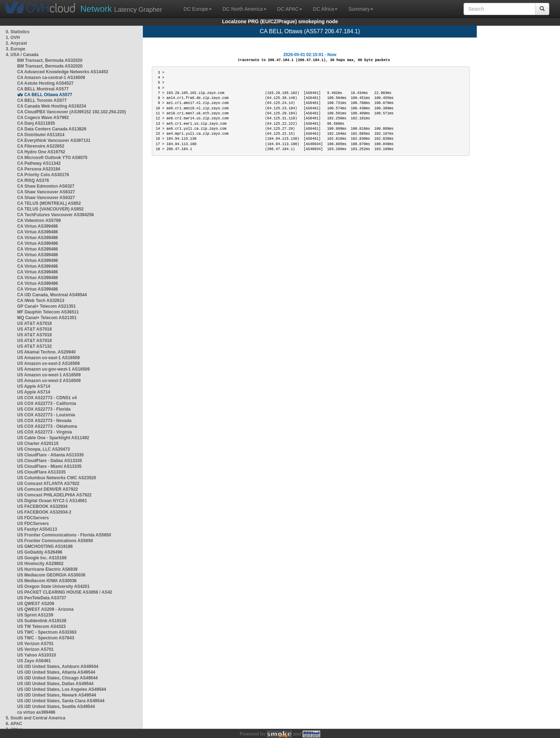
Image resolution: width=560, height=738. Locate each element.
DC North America (244, 9)
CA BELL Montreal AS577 (43, 89)
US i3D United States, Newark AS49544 (57, 695)
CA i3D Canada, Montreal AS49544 (52, 295)
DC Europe (198, 9)
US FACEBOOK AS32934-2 (44, 512)
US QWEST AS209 (36, 604)
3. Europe (16, 49)
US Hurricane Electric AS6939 (47, 569)
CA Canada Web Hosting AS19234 (52, 106)
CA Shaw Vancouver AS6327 (46, 192)
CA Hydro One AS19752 (41, 152)
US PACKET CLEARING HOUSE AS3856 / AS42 (65, 592)
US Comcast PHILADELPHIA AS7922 (54, 495)
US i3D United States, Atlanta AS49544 (56, 672)
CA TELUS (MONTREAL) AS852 (49, 203)
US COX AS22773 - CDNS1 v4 (47, 398)
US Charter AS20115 (38, 444)
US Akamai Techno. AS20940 (46, 352)
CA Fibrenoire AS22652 (41, 146)
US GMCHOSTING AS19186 (45, 546)
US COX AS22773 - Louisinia (46, 415)
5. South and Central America (36, 718)
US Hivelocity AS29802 (40, 564)
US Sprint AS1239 (35, 615)
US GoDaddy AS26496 (40, 552)
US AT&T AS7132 (34, 346)
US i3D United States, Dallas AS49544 (55, 684)
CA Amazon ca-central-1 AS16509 (51, 78)
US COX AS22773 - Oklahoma (47, 426)
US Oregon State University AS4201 (53, 586)
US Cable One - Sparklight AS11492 (53, 438)
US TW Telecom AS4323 (41, 626)
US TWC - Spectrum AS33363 (47, 632)
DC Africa (325, 9)
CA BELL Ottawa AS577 (48, 95)
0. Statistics (18, 32)
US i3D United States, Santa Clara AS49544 (61, 701)
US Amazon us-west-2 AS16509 (49, 381)
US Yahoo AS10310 (37, 655)
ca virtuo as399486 (36, 712)
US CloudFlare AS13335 (41, 472)
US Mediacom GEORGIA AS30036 (51, 575)
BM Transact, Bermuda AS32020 (50, 60)
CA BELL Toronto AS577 (42, 100)
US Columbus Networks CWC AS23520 (57, 478)
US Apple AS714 (34, 386)
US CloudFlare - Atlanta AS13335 (51, 455)
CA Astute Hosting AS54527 (45, 83)
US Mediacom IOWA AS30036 (47, 581)
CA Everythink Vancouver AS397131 (54, 140)
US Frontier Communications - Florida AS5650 (64, 535)
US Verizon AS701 (35, 644)
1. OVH (13, 38)
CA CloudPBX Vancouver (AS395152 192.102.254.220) (71, 112)
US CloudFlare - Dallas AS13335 (50, 461)
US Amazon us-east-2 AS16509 (48, 363)
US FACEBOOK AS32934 (42, 506)
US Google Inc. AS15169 (42, 558)
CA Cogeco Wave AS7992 (43, 118)
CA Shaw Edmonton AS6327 (46, 186)
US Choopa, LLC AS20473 (44, 449)
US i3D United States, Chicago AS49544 (57, 678)
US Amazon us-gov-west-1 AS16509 (53, 369)
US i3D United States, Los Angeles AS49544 (62, 689)
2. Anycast (16, 43)
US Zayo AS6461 (34, 661)
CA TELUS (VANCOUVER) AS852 (50, 209)
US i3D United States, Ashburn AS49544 (58, 667)
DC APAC (290, 9)
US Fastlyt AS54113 (37, 529)
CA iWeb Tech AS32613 (41, 301)
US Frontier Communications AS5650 (55, 541)
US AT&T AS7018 (34, 323)
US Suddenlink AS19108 (42, 621)
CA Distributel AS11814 (41, 135)
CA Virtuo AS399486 (37, 226)
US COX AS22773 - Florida (44, 409)
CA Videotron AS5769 (39, 221)
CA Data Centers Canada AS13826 (52, 129)
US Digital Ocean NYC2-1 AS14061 (52, 501)
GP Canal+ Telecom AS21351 (46, 306)
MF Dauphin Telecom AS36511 (48, 312)
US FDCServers (33, 518)
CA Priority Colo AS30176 (43, 175)
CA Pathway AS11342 (39, 163)
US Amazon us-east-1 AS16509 (48, 358)
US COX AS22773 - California (47, 403)
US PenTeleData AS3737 (42, 598)
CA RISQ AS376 (33, 180)
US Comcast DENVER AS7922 (47, 489)
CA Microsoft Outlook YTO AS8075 (52, 158)
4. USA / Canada (22, 55)
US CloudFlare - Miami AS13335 (49, 466)
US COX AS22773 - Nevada (44, 421)
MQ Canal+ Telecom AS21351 (47, 318)
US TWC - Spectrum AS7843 (46, 638)
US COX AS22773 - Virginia (44, 432)
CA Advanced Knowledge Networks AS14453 (63, 72)
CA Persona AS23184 (39, 169)
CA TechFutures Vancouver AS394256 (56, 215)
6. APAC (14, 724)
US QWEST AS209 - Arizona (45, 609)
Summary (361, 9)
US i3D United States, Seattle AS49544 (56, 707)
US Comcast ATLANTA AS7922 (48, 484)
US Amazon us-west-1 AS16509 (49, 375)
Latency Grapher (121, 9)
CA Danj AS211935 (36, 123)
